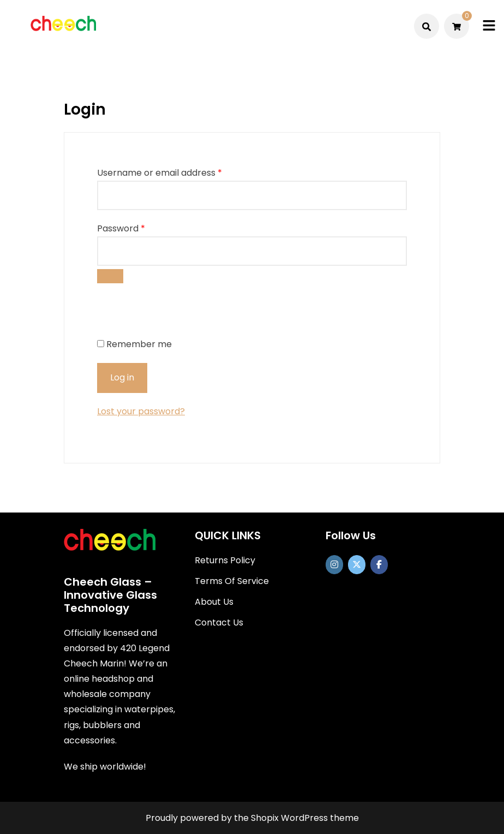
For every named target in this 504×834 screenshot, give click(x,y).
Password (121, 228)
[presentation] (172, 313)
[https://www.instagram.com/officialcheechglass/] (334, 565)
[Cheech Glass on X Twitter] (357, 565)
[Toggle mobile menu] (489, 26)
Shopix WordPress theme (305, 818)
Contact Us (219, 622)
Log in (122, 377)
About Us (214, 602)
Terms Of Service (232, 581)
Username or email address (160, 173)
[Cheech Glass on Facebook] (379, 565)
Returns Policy (225, 560)
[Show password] (110, 276)
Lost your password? (141, 411)
